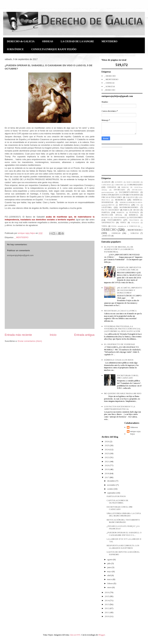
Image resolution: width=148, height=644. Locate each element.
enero (110, 587)
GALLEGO (130, 197)
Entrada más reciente (18, 335)
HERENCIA (120, 200)
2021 (107, 461)
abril (109, 575)
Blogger (102, 635)
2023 (107, 453)
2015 (107, 596)
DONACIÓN (106, 195)
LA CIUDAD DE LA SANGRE (77, 41)
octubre (110, 489)
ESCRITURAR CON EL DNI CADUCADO (128, 377)
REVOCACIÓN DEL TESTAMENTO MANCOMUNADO (123, 521)
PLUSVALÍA (134, 212)
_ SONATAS (110, 86)
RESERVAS (106, 218)
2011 (107, 612)
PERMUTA (121, 212)
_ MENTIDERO (21, 237)
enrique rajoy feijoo (135, 433)
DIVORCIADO (119, 190)
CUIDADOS (112, 187)
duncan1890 (75, 635)
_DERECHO (110, 90)
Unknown (134, 427)
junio (109, 567)
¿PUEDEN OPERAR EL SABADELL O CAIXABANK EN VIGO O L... (124, 534)
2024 (107, 449)
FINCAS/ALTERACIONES (112, 197)
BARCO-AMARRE (133, 182)
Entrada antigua (84, 335)
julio (109, 563)
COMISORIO (119, 185)
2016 (107, 592)
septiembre (112, 493)
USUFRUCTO (108, 222)
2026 (107, 441)
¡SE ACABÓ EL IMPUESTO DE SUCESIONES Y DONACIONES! (129, 290)
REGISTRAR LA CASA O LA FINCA (120, 311)
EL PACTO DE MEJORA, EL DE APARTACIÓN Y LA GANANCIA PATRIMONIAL (119, 249)
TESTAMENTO (114, 220)
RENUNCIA (134, 215)
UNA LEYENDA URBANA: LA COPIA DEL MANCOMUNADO (124, 515)
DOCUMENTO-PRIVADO (129, 192)
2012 (107, 608)
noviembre (112, 485)
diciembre (111, 481)
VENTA (123, 223)
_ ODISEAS (109, 83)
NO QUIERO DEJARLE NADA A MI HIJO (123, 393)
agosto (110, 559)
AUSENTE (119, 182)
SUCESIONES (136, 217)
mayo (110, 571)
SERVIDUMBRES (120, 218)
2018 (107, 473)
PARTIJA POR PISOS (116, 496)
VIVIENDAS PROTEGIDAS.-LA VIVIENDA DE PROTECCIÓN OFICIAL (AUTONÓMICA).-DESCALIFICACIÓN (122, 329)
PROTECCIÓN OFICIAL (112, 215)
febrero (110, 583)
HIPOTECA (124, 205)
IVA (138, 205)
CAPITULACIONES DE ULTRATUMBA (117, 502)
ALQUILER (106, 182)
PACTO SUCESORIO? (110, 210)
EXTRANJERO (134, 195)
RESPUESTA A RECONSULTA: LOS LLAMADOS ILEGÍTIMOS (123, 547)
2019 (107, 469)
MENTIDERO (109, 41)
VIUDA (104, 226)
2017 (107, 477)
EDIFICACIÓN (120, 195)
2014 (107, 600)
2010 (107, 616)
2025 (107, 445)
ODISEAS (48, 41)
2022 (107, 457)
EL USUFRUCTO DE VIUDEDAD (119, 344)
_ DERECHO (110, 76)
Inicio (53, 335)
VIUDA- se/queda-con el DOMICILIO (124, 226)
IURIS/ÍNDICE (15, 49)
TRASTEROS (134, 220)
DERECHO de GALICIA (21, 41)
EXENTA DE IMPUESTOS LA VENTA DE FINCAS (129, 269)
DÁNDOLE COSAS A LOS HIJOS (119, 360)
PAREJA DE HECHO (131, 210)
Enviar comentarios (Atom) (30, 341)
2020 (107, 465)
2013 (107, 604)
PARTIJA (106, 212)
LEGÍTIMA (107, 207)
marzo (110, 579)
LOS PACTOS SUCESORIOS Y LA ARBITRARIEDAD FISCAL (120, 408)
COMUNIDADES (135, 185)
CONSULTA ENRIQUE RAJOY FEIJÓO (54, 49)
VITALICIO (135, 223)
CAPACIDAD (106, 185)
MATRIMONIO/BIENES (129, 207)
